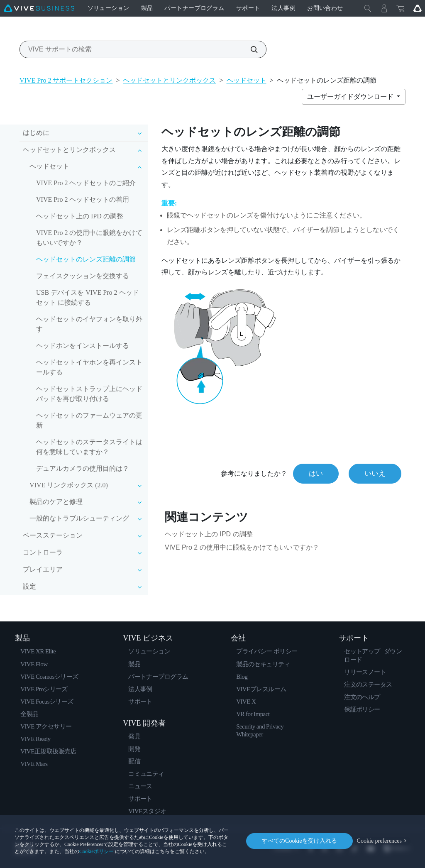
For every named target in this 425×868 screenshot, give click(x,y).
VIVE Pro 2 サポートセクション (66, 80)
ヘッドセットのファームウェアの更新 (89, 420)
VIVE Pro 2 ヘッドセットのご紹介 (86, 183)
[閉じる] (368, 8)
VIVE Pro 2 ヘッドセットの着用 (83, 199)
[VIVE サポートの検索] (249, 49)
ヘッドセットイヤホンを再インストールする (89, 367)
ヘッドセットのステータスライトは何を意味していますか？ (89, 447)
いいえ (375, 473)
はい (316, 473)
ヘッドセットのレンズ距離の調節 (86, 259)
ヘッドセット (247, 80)
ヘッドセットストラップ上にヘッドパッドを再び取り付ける (89, 394)
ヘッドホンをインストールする (83, 346)
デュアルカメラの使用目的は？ (83, 468)
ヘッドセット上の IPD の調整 (80, 216)
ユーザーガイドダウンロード (351, 97)
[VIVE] (39, 8)
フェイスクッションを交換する (83, 276)
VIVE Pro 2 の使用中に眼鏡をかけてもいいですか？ (89, 238)
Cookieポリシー (96, 851)
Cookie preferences (379, 841)
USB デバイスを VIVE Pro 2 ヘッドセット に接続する (88, 297)
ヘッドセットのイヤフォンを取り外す (89, 324)
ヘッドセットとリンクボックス (169, 80)
